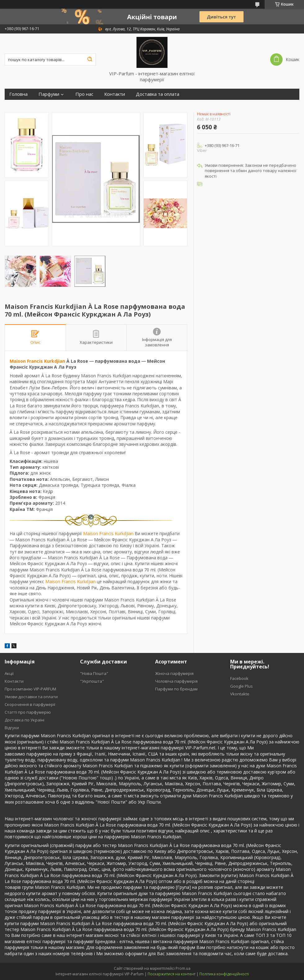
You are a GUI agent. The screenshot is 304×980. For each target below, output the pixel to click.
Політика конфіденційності (224, 974)
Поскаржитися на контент (172, 974)
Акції (9, 673)
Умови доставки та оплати (31, 697)
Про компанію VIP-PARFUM (30, 689)
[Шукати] (90, 60)
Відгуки (12, 728)
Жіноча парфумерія (174, 673)
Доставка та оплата (158, 94)
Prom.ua (183, 968)
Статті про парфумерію (28, 712)
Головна (18, 94)
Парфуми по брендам (176, 689)
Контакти (115, 94)
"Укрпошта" (92, 681)
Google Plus (241, 686)
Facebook (239, 678)
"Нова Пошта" (94, 673)
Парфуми (49, 94)
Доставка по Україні (25, 720)
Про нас (84, 94)
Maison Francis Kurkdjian (37, 361)
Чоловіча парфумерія (176, 681)
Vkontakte (240, 694)
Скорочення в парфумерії (30, 704)
